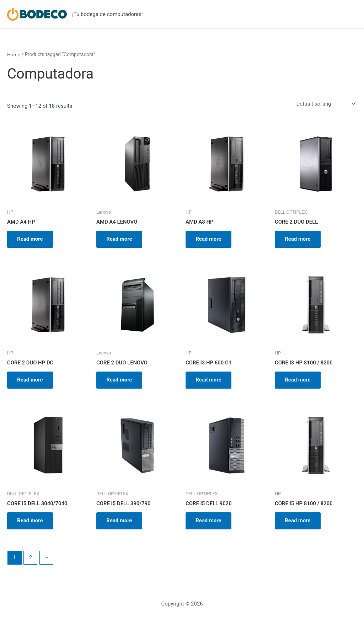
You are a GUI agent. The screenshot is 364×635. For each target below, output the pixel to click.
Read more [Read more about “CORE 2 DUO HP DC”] (31, 381)
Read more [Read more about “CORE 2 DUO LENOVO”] (120, 381)
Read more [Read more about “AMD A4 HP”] (31, 239)
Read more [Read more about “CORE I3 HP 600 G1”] (209, 381)
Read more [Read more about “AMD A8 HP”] (209, 239)
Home (14, 54)
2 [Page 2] (31, 560)
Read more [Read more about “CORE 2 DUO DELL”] (298, 239)
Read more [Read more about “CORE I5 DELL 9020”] (209, 522)
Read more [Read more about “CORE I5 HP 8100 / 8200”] (298, 522)
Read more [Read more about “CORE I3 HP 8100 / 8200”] (298, 381)
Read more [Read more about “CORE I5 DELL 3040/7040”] (31, 522)
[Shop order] (325, 104)
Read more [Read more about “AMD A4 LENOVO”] (120, 239)
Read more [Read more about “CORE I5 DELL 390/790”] (120, 522)
